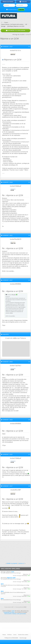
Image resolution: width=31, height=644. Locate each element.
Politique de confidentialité (11, 638)
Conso (15, 635)
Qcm (13, 572)
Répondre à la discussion (15, 31)
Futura (4, 635)
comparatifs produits (9, 612)
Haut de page (23, 638)
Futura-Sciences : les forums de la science (12, 24)
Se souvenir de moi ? (12, 10)
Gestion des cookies (23, 635)
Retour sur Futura (8, 2)
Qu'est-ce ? (21, 563)
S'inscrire (23, 2)
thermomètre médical (10, 614)
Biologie (3, 26)
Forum (6, 22)
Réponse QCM (11, 578)
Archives (10, 635)
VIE (26, 24)
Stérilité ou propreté (12, 563)
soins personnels (21, 614)
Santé (13, 611)
